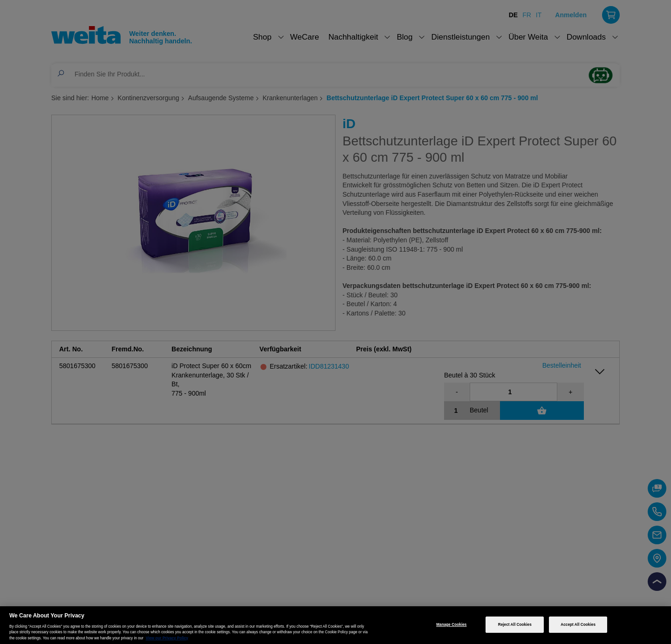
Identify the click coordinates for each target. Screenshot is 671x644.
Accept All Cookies (578, 625)
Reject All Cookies (515, 625)
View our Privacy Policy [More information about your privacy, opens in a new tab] (167, 638)
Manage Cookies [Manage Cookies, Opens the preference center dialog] (451, 625)
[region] (335, 625)
